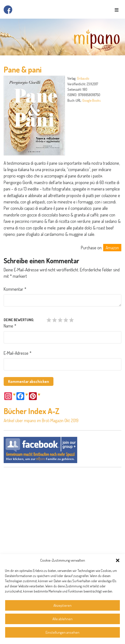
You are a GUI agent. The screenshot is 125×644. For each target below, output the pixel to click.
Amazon (112, 248)
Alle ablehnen (62, 619)
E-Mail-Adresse (18, 353)
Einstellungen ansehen (62, 632)
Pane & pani (23, 69)
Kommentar (15, 289)
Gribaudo (83, 78)
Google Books (91, 100)
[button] (118, 560)
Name (10, 326)
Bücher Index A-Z (32, 411)
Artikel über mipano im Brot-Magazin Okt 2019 (41, 420)
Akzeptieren (62, 605)
